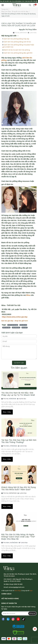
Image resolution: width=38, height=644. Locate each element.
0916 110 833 (18, 584)
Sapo (31, 591)
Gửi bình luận (19, 363)
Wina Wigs (18, 591)
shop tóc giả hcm (21, 321)
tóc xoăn (25, 328)
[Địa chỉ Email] (19, 613)
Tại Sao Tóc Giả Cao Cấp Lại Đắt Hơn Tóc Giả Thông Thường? (19, 441)
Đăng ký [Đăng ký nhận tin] (32, 613)
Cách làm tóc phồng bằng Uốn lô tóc (17, 42)
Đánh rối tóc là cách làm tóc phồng (17, 50)
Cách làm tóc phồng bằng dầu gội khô (18, 53)
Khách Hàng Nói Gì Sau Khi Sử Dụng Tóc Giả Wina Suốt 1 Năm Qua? (19, 488)
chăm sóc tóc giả (13, 325)
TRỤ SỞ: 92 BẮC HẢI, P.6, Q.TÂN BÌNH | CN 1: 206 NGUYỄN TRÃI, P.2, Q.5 (18, 1)
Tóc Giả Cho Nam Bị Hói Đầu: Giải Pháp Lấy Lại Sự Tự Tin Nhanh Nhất (18, 394)
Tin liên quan (19, 368)
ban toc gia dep (7, 321)
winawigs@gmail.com (16, 587)
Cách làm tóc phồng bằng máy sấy (16, 39)
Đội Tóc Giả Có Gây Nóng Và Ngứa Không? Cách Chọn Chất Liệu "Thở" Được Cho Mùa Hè (18, 537)
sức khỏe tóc (16, 328)
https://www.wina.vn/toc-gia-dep (14, 317)
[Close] (37, 1)
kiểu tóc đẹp (6, 328)
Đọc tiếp (7, 412)
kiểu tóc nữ (23, 325)
